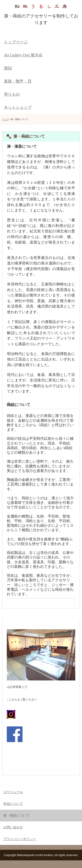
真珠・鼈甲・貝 (18, 81)
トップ (5, 119)
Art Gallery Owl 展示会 (23, 55)
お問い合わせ (13, 827)
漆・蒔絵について (16, 816)
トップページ (16, 42)
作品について (13, 804)
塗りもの (12, 94)
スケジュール (13, 792)
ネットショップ (18, 107)
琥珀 (8, 68)
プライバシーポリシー (20, 839)
